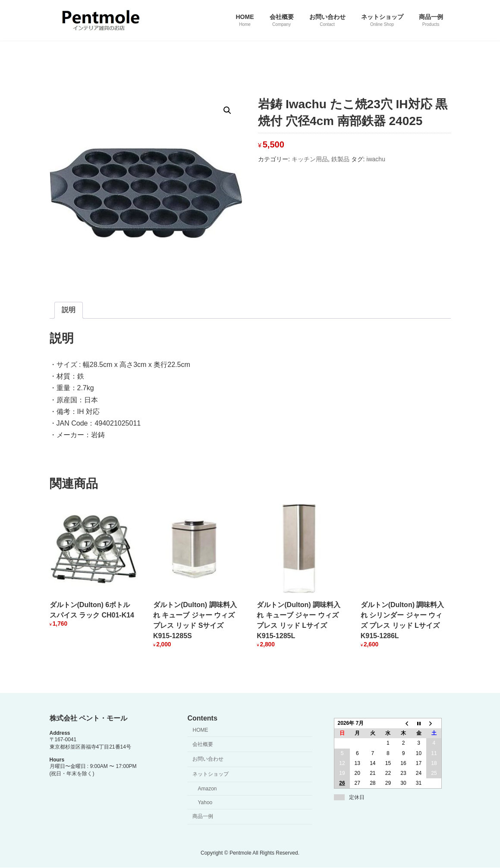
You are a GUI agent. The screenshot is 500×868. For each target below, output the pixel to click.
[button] (227, 110)
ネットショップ (211, 774)
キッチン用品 (310, 159)
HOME (200, 730)
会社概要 (203, 744)
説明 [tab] (69, 310)
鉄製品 (340, 159)
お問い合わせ (208, 759)
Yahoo (205, 802)
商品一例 (203, 817)
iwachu (376, 159)
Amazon (207, 789)
